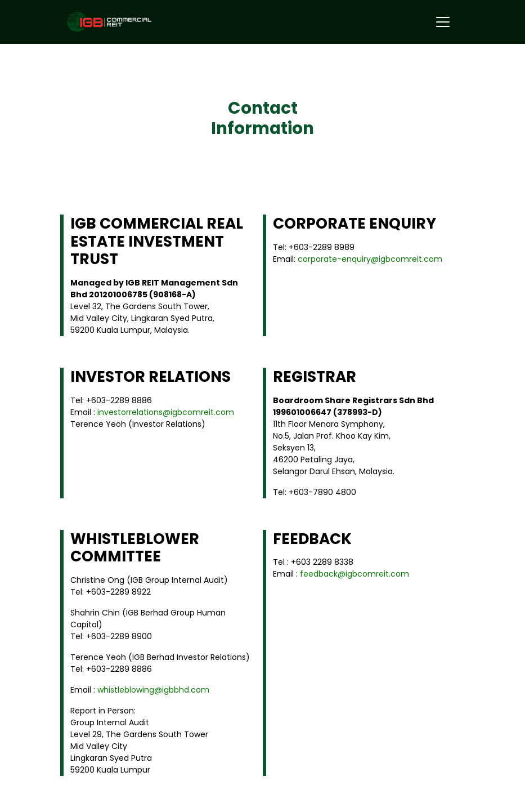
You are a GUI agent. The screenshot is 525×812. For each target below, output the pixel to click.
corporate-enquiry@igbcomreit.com (370, 259)
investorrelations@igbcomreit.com (166, 412)
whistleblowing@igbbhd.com (153, 690)
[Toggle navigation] (443, 22)
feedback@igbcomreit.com (355, 574)
